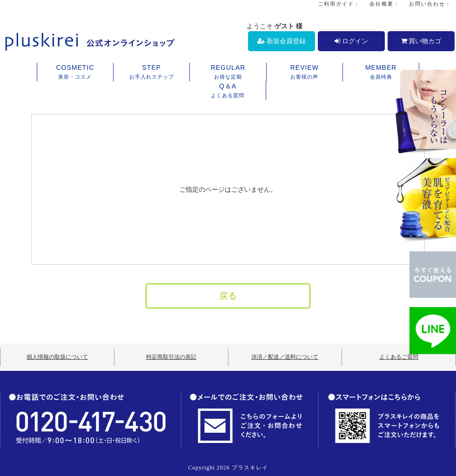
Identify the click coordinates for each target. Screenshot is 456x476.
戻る (228, 296)
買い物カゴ (421, 41)
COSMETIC (75, 73)
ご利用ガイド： (339, 4)
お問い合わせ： (430, 4)
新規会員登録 (282, 41)
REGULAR (228, 73)
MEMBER (381, 73)
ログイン (351, 41)
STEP (151, 73)
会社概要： (385, 4)
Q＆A (228, 91)
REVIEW (305, 73)
